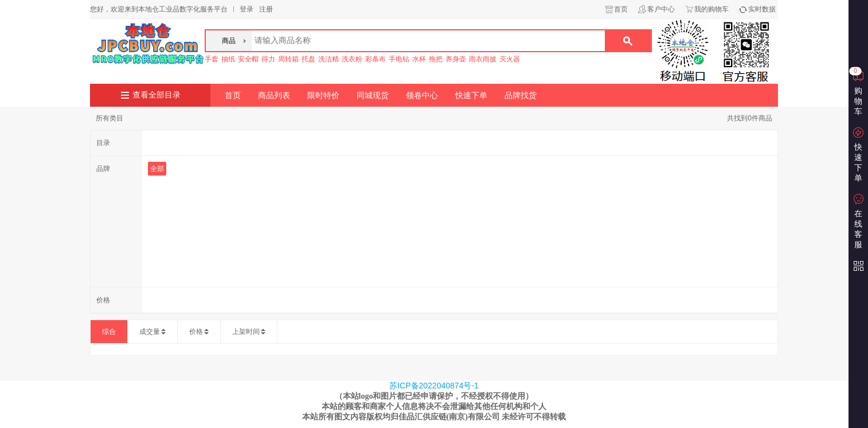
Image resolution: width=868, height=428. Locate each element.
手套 (212, 59)
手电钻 (399, 59)
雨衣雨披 (483, 59)
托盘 (308, 59)
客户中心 (661, 9)
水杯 (419, 59)
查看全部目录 (157, 95)
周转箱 (288, 59)
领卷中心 (422, 95)
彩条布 (376, 59)
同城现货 (373, 95)
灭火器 (510, 59)
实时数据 (762, 9)
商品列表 (274, 95)
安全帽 (248, 59)
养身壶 (456, 59)
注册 (266, 9)
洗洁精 (329, 59)
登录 (247, 9)
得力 (268, 59)
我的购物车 (711, 9)
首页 (621, 9)
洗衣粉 (352, 59)
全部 (157, 169)
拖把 (436, 59)
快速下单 (471, 95)
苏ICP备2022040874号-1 (434, 386)
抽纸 (228, 59)
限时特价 (323, 95)
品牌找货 (521, 95)
